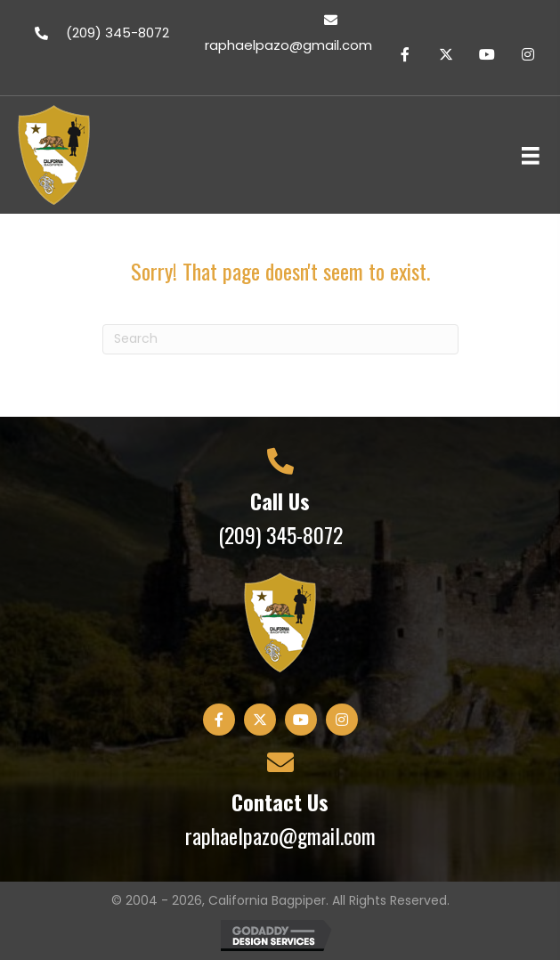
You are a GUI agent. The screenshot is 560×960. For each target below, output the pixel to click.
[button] (405, 54)
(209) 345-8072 (280, 534)
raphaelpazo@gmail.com (280, 835)
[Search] (280, 339)
